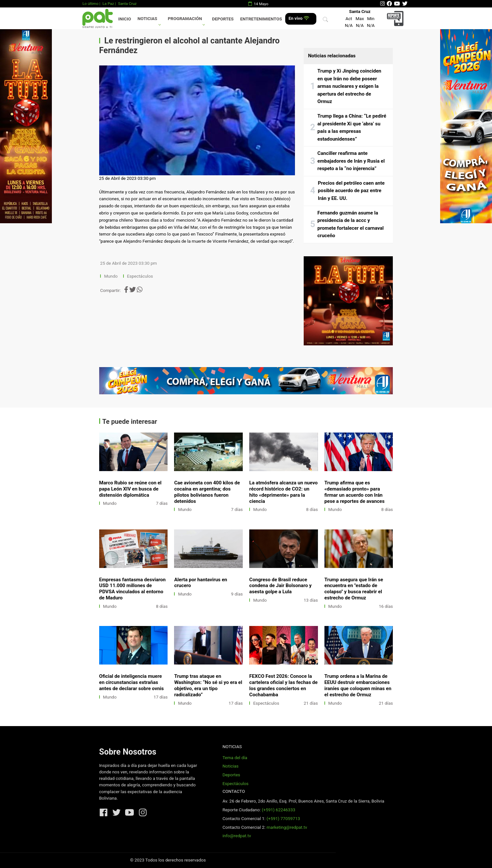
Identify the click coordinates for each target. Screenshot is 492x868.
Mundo (111, 276)
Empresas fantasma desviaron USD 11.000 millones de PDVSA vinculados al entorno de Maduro (132, 589)
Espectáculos (140, 276)
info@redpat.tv (237, 836)
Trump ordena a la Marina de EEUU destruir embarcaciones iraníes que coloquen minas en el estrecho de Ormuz (358, 685)
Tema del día (235, 758)
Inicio (125, 19)
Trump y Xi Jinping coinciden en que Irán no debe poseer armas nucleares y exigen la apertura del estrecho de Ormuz (349, 86)
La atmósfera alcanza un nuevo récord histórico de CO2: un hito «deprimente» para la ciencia (283, 492)
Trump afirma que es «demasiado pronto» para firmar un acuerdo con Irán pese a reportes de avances (355, 492)
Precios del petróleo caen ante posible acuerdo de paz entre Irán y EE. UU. (351, 191)
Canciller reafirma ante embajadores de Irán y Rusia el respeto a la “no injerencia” (351, 161)
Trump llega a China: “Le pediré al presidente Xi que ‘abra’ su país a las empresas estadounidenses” (352, 127)
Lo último (90, 4)
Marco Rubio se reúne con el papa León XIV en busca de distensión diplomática (130, 489)
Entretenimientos (261, 19)
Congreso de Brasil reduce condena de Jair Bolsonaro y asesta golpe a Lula (280, 586)
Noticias (147, 19)
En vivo (299, 18)
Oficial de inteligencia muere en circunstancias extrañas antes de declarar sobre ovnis (131, 682)
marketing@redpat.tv (287, 827)
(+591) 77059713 (283, 819)
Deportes (223, 19)
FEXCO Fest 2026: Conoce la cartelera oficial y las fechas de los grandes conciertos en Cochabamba (283, 685)
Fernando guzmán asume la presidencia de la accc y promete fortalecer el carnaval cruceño (351, 224)
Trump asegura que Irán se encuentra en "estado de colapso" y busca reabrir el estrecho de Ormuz (354, 589)
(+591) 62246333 (279, 810)
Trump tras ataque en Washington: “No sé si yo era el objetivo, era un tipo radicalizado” (208, 685)
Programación (185, 19)
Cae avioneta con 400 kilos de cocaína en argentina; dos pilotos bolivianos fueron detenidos (207, 492)
